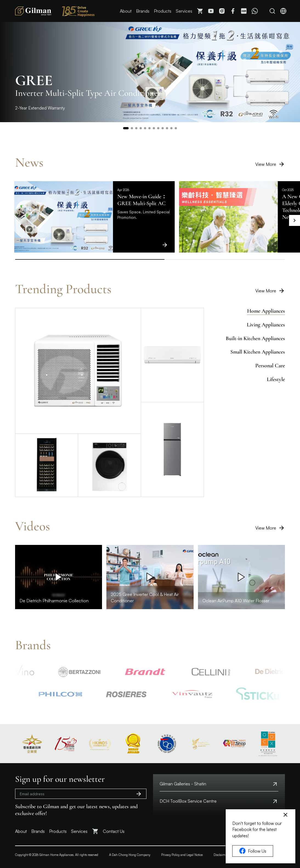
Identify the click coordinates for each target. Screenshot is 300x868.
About (126, 11)
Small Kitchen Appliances (258, 352)
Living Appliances (266, 325)
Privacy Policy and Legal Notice (182, 855)
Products (163, 11)
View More (270, 164)
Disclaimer (221, 855)
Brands (143, 11)
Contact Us (114, 831)
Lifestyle (276, 379)
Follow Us (253, 851)
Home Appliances (266, 311)
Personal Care (270, 366)
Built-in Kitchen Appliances (255, 338)
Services (184, 11)
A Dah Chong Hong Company (130, 855)
